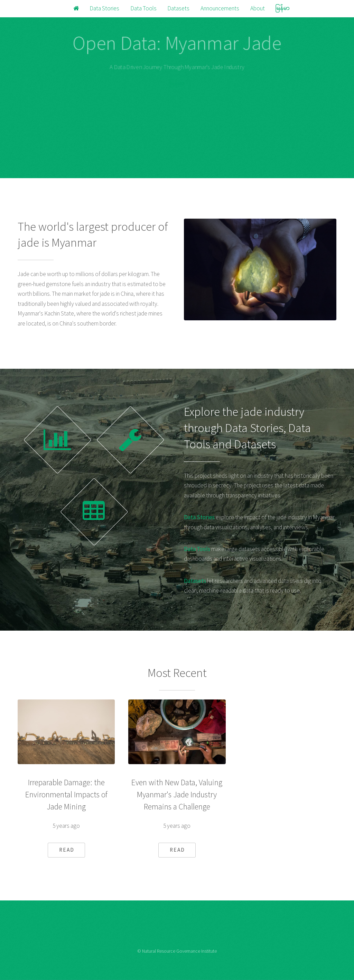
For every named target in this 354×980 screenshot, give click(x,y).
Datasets (178, 8)
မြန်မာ (283, 8)
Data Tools (143, 8)
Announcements (220, 8)
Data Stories (104, 8)
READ (67, 850)
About (258, 8)
